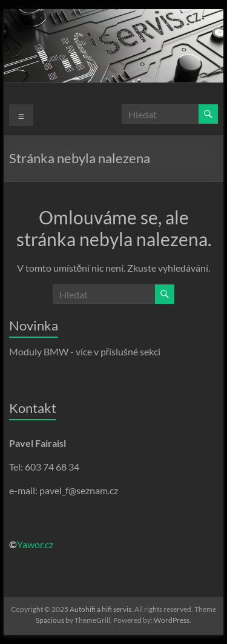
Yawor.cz (35, 544)
